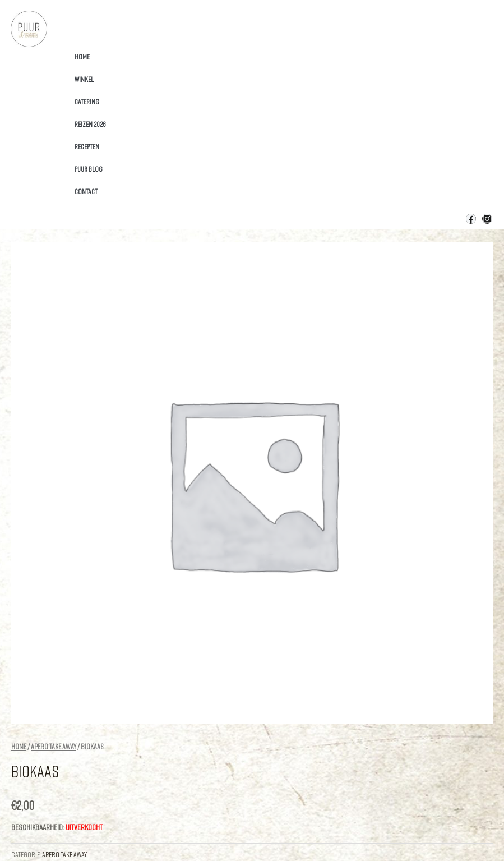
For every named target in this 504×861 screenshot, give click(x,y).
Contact (86, 191)
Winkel (84, 79)
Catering (87, 102)
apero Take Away (54, 747)
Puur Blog (89, 169)
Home (82, 57)
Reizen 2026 (90, 124)
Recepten (87, 146)
